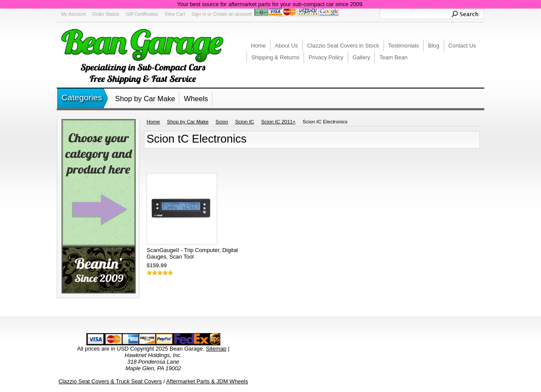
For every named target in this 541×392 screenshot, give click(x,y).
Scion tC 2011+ (278, 122)
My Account (73, 14)
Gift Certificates (142, 14)
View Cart (175, 14)
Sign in (199, 14)
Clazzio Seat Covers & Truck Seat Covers (110, 381)
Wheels (196, 99)
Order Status (106, 14)
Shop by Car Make (145, 99)
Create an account (232, 14)
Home (153, 122)
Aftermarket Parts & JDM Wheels (207, 381)
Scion (222, 122)
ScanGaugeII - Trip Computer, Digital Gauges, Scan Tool (192, 253)
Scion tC (245, 122)
